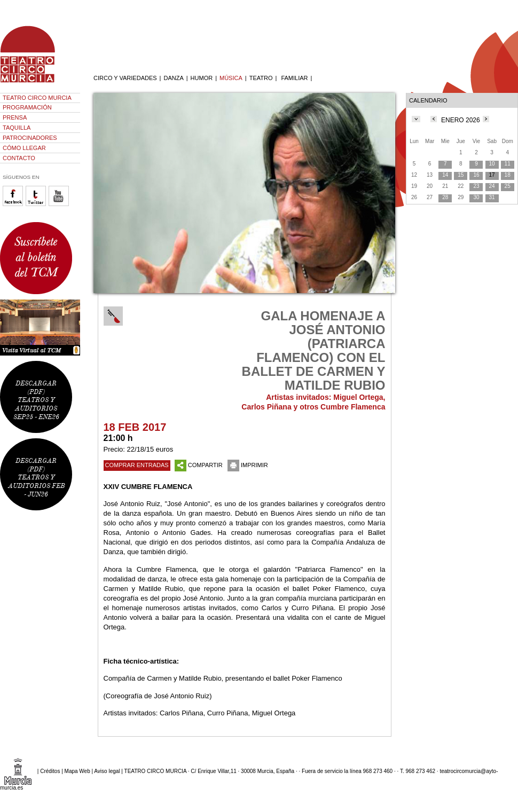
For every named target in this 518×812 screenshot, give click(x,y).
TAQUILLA (17, 128)
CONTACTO (19, 158)
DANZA (173, 78)
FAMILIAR (294, 78)
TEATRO (261, 78)
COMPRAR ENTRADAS (137, 465)
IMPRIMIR (248, 465)
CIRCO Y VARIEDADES (125, 78)
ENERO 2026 (461, 120)
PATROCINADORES (30, 138)
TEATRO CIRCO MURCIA (37, 98)
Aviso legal (107, 771)
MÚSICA (231, 78)
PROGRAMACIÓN (27, 107)
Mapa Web (77, 771)
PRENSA (15, 117)
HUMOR (202, 78)
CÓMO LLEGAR (24, 148)
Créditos (50, 771)
